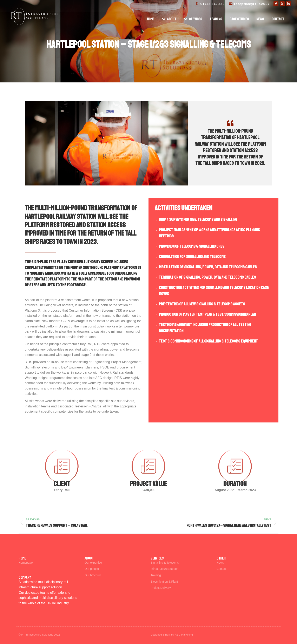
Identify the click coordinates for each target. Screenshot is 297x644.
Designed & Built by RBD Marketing (172, 635)
